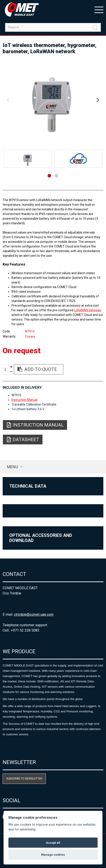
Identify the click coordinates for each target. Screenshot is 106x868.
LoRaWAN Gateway (87, 310)
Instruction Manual (24, 400)
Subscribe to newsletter (24, 778)
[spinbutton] (7, 369)
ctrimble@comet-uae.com (34, 614)
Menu (13, 467)
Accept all (53, 843)
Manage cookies (53, 855)
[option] (53, 100)
